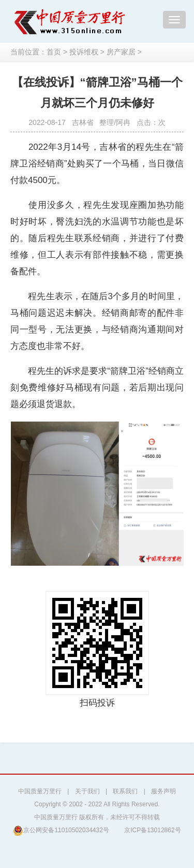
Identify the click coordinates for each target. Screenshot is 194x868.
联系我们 (125, 791)
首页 (54, 52)
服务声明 (163, 791)
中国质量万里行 (40, 791)
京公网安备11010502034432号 (61, 830)
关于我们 (87, 791)
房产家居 (121, 52)
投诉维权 (84, 52)
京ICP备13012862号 (152, 830)
